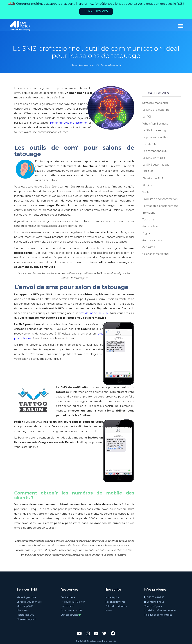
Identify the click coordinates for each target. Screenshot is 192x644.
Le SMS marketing (154, 130)
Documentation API (72, 610)
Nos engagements (115, 602)
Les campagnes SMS (156, 151)
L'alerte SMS (150, 144)
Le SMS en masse (154, 158)
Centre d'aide (68, 597)
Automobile (150, 226)
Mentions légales (153, 606)
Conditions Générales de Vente (160, 610)
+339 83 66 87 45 (155, 597)
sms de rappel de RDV (94, 313)
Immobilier (149, 212)
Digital (146, 233)
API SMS (148, 171)
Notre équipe (112, 597)
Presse (109, 610)
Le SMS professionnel (156, 110)
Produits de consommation (160, 199)
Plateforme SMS (153, 178)
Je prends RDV (96, 11)
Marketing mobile (27, 597)
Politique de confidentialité (158, 615)
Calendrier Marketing (155, 253)
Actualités (149, 247)
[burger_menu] (181, 26)
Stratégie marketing (155, 103)
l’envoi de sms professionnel (66, 123)
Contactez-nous (154, 602)
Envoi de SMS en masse (29, 602)
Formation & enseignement (160, 205)
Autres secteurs (152, 240)
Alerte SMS (23, 610)
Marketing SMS (25, 606)
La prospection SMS (155, 137)
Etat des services (71, 615)
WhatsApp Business (155, 123)
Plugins (147, 185)
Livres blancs (68, 606)
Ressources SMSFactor (73, 602)
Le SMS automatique (156, 164)
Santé (146, 192)
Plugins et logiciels (27, 619)
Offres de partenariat (116, 606)
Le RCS (147, 117)
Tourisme (148, 219)
